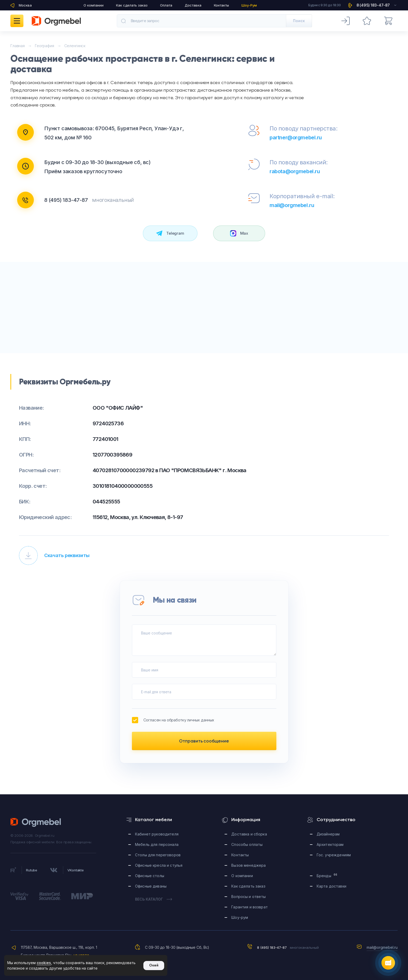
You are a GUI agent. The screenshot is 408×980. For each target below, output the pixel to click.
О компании (94, 5)
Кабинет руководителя (157, 834)
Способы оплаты (247, 844)
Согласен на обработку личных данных (173, 720)
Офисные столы (150, 876)
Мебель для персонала (157, 844)
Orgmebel (36, 822)
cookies (44, 963)
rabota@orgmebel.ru (295, 171)
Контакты (221, 5)
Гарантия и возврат (250, 907)
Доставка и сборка (249, 834)
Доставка (193, 5)
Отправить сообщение (204, 741)
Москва (25, 5)
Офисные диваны (151, 886)
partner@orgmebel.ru (296, 138)
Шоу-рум (240, 917)
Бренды (327, 875)
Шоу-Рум (249, 5)
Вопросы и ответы (248, 897)
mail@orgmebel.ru (292, 205)
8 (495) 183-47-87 (66, 200)
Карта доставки (331, 886)
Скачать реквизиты (54, 555)
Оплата (166, 5)
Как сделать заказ (132, 5)
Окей (154, 965)
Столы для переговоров (158, 855)
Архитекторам (330, 844)
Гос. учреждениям (334, 855)
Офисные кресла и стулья (159, 865)
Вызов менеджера (248, 865)
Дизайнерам (328, 834)
